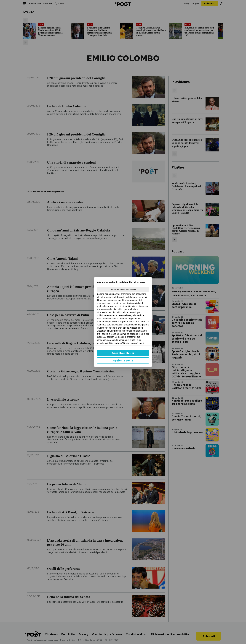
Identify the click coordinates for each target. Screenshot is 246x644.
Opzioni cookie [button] (123, 361)
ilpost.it (126, 340)
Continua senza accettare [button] (123, 290)
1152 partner (108, 337)
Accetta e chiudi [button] (123, 353)
